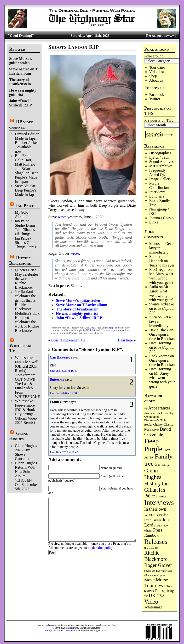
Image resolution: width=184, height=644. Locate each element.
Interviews (157, 192)
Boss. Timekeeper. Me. (69, 340)
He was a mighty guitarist (23, 92)
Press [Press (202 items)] (158, 530)
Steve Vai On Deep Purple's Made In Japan (26, 190)
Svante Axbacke (162, 304)
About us (156, 80)
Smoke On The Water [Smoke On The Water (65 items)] (155, 571)
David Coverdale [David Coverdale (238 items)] (158, 432)
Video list (157, 72)
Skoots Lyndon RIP (74, 47)
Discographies (160, 153)
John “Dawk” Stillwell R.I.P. (21, 103)
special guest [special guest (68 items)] (159, 575)
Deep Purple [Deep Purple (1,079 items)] (153, 445)
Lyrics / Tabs (159, 157)
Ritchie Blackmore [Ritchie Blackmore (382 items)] (156, 556)
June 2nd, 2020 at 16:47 (64, 371)
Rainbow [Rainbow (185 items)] (152, 535)
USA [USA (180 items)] (161, 596)
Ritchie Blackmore (20, 260)
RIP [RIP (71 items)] (157, 548)
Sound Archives (161, 162)
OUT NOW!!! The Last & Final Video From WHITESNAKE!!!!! (31, 388)
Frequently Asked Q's (158, 172)
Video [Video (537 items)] (151, 602)
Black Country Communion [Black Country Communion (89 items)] (159, 415)
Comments (70, 630)
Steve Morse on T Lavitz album (23, 71)
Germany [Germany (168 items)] (162, 464)
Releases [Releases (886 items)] (156, 542)
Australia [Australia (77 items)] (149, 413)
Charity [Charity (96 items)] (158, 424)
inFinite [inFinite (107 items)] (161, 496)
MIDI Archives (161, 166)
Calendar (56, 630)
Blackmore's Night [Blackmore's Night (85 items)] (155, 420)
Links (154, 222)
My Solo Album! (22, 214)
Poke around (154, 56)
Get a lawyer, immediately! (160, 321)
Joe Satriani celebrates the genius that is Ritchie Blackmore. (25, 300)
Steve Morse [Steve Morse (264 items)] (156, 580)
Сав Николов (60, 357)
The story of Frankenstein (20, 82)
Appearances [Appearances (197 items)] (159, 408)
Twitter (155, 99)
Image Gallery (160, 179)
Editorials (157, 196)
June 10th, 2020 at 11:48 (64, 452)
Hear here (125, 340)
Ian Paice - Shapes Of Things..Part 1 (26, 243)
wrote (62, 217)
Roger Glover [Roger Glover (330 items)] (158, 565)
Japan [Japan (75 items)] (159, 515)
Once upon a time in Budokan (162, 337)
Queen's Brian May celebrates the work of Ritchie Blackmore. (26, 279)
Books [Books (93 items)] (148, 424)
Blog (111, 328)
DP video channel (21, 124)
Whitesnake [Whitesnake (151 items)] (153, 607)
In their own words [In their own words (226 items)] (155, 512)
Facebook (157, 95)
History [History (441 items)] (152, 483)
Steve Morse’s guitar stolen (20, 61)
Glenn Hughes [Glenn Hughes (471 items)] (153, 474)
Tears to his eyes (162, 265)
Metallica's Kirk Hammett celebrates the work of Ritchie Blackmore (27, 322)
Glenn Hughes (19, 436)
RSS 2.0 (90, 330)
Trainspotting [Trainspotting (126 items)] (164, 591)
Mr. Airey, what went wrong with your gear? (161, 278)
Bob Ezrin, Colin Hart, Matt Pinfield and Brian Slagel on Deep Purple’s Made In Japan (27, 169)
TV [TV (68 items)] (146, 596)
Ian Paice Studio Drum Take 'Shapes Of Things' (25, 227)
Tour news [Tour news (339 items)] (155, 585)
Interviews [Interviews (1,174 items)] (159, 502)
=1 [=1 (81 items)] (146, 409)
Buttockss (57, 379)
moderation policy (100, 548)
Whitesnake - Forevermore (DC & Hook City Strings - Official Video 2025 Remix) (26, 412)
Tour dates (157, 67)
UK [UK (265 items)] (152, 595)
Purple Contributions (160, 185)
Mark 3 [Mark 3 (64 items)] (158, 526)
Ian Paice (25, 205)
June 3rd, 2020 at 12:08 (63, 393)
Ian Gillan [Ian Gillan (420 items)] (156, 487)
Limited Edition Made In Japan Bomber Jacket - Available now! (27, 143)
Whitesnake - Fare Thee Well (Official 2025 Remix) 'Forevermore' (27, 366)
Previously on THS (159, 120)
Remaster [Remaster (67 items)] (149, 548)
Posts (48, 630)
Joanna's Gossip (161, 218)
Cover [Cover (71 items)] (155, 430)
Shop (153, 76)
